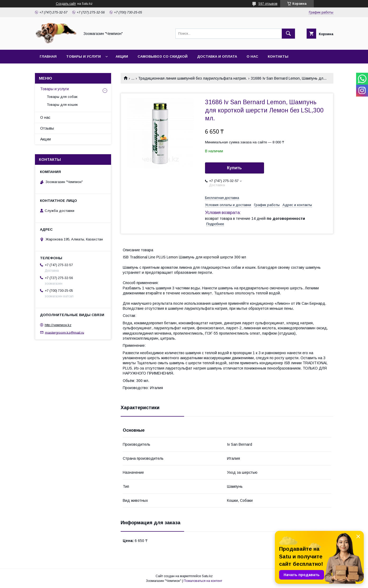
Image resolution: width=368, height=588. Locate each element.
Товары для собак (62, 97)
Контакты (278, 56)
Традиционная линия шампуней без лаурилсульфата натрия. (192, 78)
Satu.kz (207, 576)
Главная (48, 56)
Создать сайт (66, 4)
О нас (252, 56)
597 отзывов (268, 4)
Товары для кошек (62, 105)
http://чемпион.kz (58, 325)
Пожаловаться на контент (203, 581)
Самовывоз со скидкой (163, 56)
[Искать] (288, 34)
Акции (122, 56)
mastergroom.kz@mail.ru (65, 332)
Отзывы (47, 128)
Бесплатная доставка (222, 198)
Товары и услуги (83, 56)
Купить (234, 168)
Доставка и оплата (217, 56)
